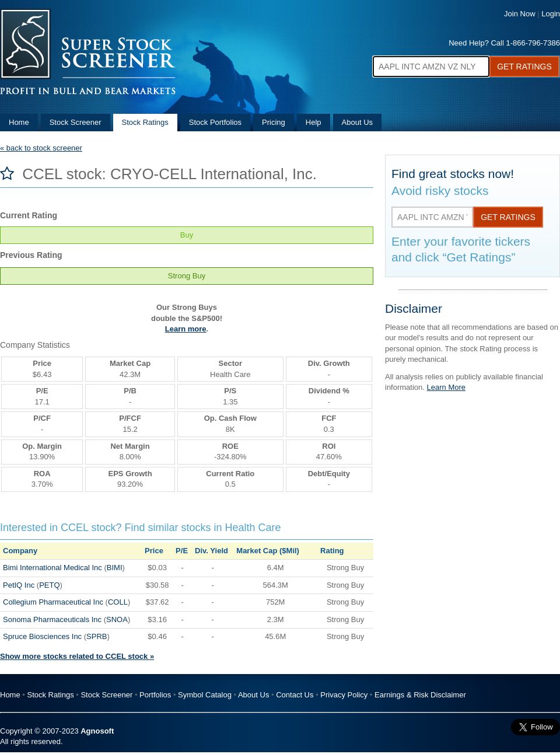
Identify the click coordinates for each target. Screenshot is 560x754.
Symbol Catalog (205, 695)
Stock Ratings (145, 122)
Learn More (446, 387)
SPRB (97, 636)
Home (19, 122)
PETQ (49, 585)
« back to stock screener (41, 148)
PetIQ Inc (19, 585)
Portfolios (155, 695)
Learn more (186, 329)
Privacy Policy (344, 695)
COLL (118, 602)
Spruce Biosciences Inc (42, 636)
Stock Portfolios (215, 122)
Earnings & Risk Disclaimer (420, 695)
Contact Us (295, 695)
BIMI (115, 568)
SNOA (117, 619)
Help (314, 122)
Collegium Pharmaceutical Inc (53, 602)
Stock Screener (76, 122)
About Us (357, 122)
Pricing (274, 122)
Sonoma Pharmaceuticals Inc (52, 619)
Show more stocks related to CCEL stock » (77, 656)
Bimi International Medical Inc (52, 568)
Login (551, 14)
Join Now (519, 14)
